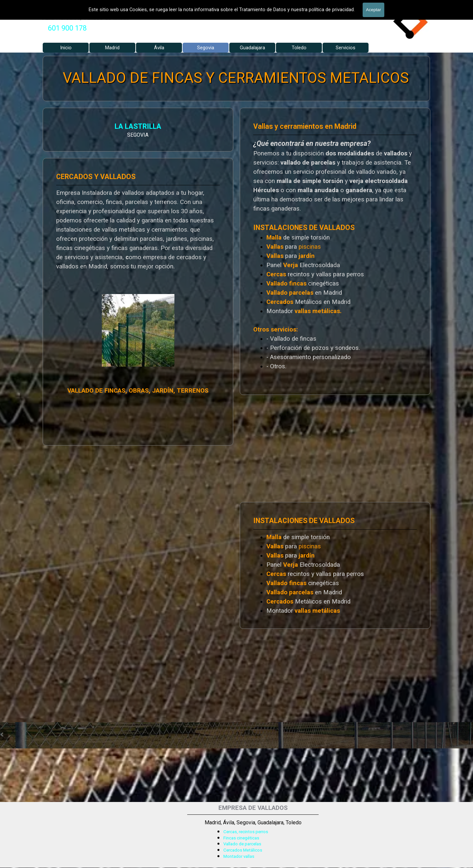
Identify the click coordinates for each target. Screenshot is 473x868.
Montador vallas (239, 856)
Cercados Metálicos (243, 850)
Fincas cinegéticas (241, 838)
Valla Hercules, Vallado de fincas (85, 17)
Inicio (66, 48)
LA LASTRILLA (63, 127)
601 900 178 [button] (67, 28)
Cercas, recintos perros (246, 832)
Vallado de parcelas (242, 844)
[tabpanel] (67, 28)
